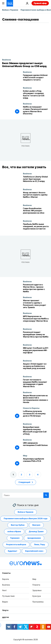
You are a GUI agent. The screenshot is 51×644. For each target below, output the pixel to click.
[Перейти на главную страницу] (10, 3)
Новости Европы (31, 408)
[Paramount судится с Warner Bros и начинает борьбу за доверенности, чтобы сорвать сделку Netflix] (36, 288)
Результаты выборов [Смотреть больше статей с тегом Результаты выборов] (16, 544)
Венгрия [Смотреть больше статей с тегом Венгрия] (36, 525)
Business (7, 60)
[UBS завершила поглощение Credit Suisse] (36, 447)
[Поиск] (26, 495)
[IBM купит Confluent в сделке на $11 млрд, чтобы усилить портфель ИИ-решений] (36, 352)
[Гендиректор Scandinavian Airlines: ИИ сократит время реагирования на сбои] (36, 212)
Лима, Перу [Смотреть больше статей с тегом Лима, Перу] (40, 544)
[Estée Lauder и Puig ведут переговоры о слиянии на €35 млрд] (36, 95)
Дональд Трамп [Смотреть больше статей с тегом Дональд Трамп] (36, 531)
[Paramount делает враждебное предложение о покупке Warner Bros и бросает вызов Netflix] (36, 336)
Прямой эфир (40, 3)
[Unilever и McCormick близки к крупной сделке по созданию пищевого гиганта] (36, 79)
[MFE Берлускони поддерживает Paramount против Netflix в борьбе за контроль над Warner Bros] (36, 320)
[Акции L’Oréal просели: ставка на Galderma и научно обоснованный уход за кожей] (36, 367)
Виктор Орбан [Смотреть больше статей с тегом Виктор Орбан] (18, 525)
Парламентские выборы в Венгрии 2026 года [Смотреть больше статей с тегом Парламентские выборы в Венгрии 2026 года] (26, 518)
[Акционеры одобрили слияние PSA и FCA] (36, 462)
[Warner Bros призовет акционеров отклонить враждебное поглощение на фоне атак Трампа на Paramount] (36, 304)
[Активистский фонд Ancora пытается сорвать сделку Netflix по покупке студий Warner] (36, 196)
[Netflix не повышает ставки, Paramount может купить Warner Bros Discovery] (36, 110)
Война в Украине (10, 10)
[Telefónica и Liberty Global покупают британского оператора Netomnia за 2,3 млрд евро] (36, 180)
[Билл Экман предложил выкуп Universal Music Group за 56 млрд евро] (26, 65)
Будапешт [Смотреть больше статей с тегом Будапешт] (13, 551)
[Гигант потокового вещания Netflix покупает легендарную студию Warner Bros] (36, 383)
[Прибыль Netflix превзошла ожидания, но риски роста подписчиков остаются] (36, 228)
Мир (25, 456)
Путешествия (8, 596)
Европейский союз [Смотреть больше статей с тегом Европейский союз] (34, 551)
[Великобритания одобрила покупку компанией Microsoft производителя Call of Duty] (36, 431)
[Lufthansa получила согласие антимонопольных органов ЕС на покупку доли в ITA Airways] (36, 415)
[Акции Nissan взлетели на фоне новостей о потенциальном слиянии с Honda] (36, 399)
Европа (6, 579)
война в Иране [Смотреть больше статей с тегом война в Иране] (14, 531)
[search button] (46, 495)
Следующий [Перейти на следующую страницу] (24, 482)
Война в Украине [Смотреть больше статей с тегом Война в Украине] (26, 512)
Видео (5, 602)
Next (4, 590)
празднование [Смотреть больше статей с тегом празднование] (34, 538)
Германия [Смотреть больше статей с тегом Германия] (15, 538)
